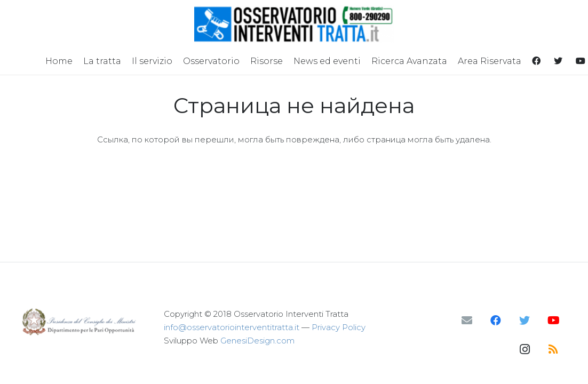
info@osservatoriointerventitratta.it (232, 327)
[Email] (467, 321)
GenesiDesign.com (257, 341)
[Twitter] (525, 321)
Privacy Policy (339, 327)
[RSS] (553, 349)
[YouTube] (553, 321)
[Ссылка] (294, 24)
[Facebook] (496, 321)
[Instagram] (525, 349)
